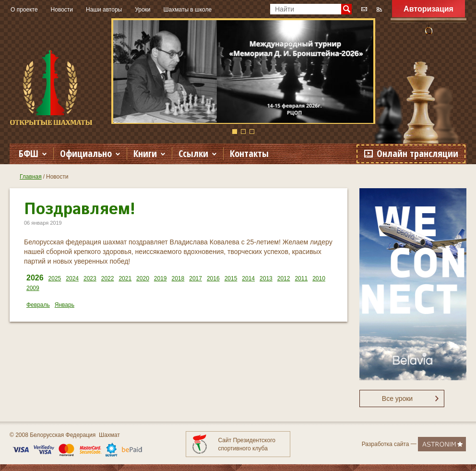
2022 (108, 278)
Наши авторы (104, 10)
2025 (55, 278)
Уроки (143, 10)
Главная (31, 177)
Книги (145, 153)
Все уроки (397, 399)
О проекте (24, 10)
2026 (35, 278)
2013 (266, 278)
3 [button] (252, 132)
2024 (72, 278)
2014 (248, 278)
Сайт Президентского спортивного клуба (247, 444)
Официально (86, 153)
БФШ (29, 153)
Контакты (249, 153)
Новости (62, 10)
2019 (161, 278)
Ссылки (193, 153)
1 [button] (235, 132)
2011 (301, 278)
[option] (243, 71)
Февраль (38, 305)
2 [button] (243, 132)
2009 (33, 288)
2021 (125, 278)
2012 (284, 278)
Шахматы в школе (188, 10)
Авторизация (428, 9)
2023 (90, 278)
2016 (213, 278)
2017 (196, 278)
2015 (231, 278)
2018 (178, 278)
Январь (65, 305)
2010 (319, 278)
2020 (143, 278)
